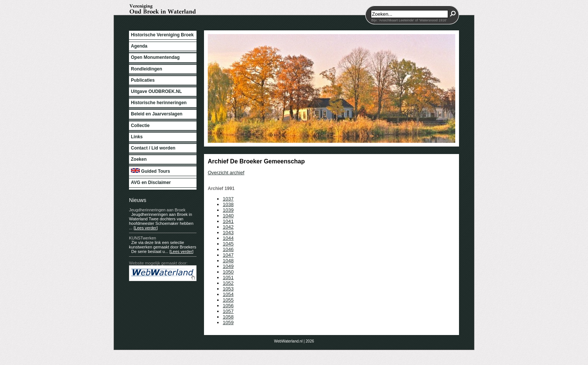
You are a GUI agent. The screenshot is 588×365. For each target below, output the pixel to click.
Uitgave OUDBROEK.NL (156, 91)
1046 (228, 249)
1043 (228, 233)
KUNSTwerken (142, 238)
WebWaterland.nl (288, 341)
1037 (228, 199)
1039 (228, 210)
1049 (228, 266)
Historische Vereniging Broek (162, 35)
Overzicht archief (226, 173)
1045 (228, 244)
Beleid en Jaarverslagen (157, 114)
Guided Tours (150, 171)
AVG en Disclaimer (151, 182)
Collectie (140, 126)
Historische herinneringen (159, 103)
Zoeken (139, 159)
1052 (228, 283)
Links (137, 137)
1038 (228, 204)
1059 (228, 322)
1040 (228, 216)
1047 (228, 255)
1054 (228, 294)
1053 (228, 289)
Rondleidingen (146, 69)
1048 (228, 261)
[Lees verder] (145, 228)
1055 (228, 300)
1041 (228, 221)
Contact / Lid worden (153, 148)
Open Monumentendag (155, 57)
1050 (228, 272)
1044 (228, 238)
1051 (228, 277)
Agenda (139, 46)
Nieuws (138, 200)
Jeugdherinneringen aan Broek (157, 210)
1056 (228, 306)
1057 (228, 311)
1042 (228, 227)
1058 (228, 317)
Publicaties (143, 80)
